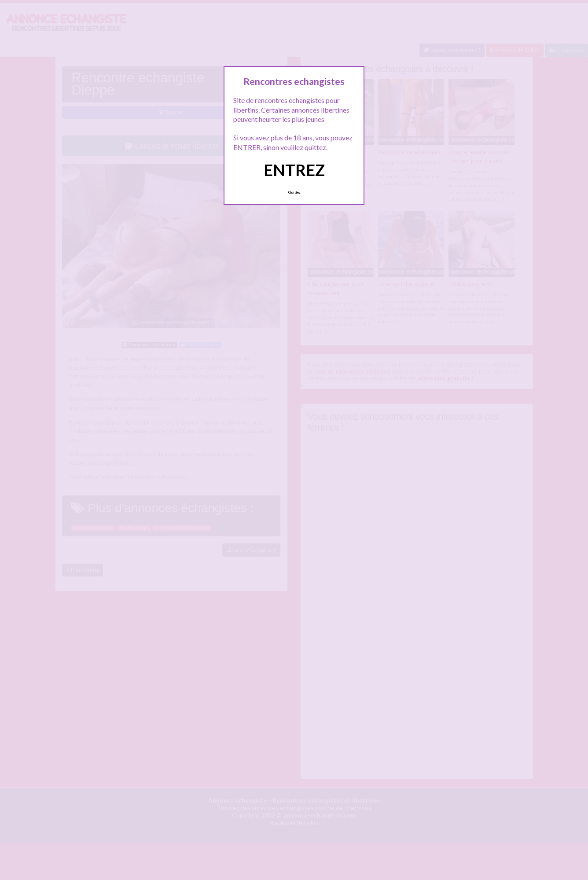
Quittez (294, 192)
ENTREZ (294, 170)
